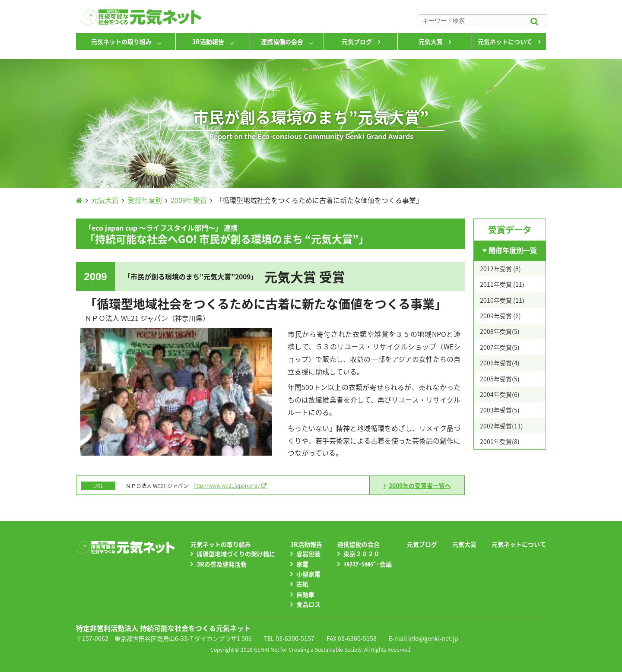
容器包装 (308, 554)
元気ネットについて (505, 41)
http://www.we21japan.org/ (227, 485)
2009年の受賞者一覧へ (420, 485)
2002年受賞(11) (501, 426)
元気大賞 (431, 41)
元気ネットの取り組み (121, 41)
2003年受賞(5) (500, 410)
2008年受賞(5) (500, 331)
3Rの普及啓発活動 (222, 564)
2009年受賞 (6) (500, 316)
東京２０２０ (362, 554)
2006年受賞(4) (500, 363)
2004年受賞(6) (500, 394)
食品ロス (308, 604)
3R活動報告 (208, 41)
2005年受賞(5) (500, 379)
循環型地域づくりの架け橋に (236, 554)
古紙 (302, 584)
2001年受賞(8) (500, 441)
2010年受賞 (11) (502, 300)
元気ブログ (357, 41)
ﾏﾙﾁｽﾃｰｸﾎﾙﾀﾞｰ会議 (368, 564)
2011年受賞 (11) (502, 284)
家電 (302, 564)
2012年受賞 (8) (500, 269)
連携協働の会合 (282, 41)
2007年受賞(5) (500, 347)
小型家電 (308, 574)
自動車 (305, 594)
